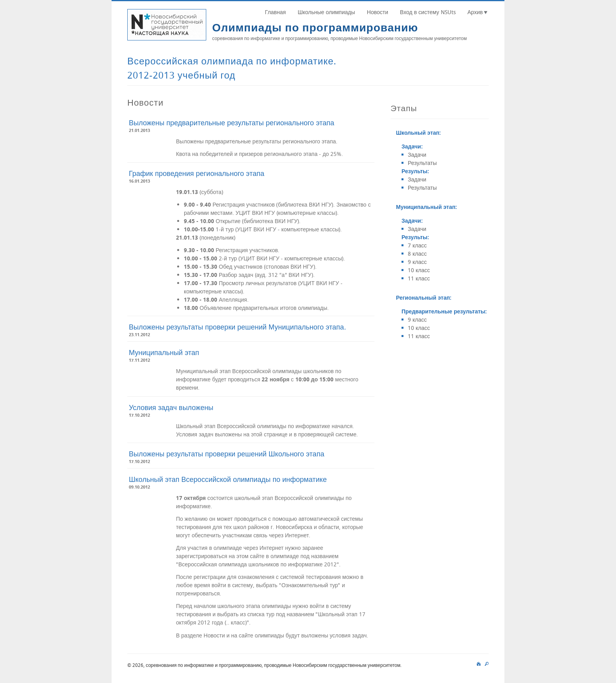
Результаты (422, 163)
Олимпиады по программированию (315, 27)
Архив (475, 12)
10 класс (419, 270)
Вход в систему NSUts (428, 12)
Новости (378, 12)
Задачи (417, 155)
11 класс (419, 278)
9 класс (417, 262)
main (479, 663)
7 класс (417, 245)
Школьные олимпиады (326, 12)
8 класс (417, 254)
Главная (275, 12)
